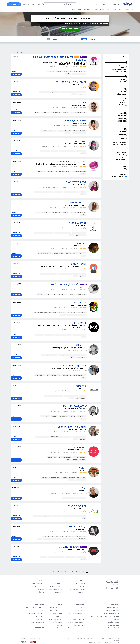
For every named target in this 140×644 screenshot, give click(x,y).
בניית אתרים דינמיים (81, 151)
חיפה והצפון (122, 156)
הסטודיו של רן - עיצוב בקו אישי (71, 82)
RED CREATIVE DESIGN (66, 547)
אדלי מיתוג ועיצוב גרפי (76, 121)
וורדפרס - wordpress (111, 613)
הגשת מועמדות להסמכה (36, 595)
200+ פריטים (122, 135)
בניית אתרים (115, 605)
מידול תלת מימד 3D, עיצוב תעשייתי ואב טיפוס (53, 536)
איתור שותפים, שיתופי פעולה (79, 172)
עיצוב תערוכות (82, 94)
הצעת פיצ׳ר (82, 592)
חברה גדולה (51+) (120, 71)
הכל (124, 88)
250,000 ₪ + (121, 119)
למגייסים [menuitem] (96, 4)
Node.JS (59, 631)
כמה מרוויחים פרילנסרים (78, 589)
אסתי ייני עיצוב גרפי (77, 506)
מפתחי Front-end (56, 610)
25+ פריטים (122, 130)
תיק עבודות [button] (124, 126)
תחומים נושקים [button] (123, 174)
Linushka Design (77, 264)
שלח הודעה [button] (16, 74)
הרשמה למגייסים (57, 583)
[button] (116, 57)
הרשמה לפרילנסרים (38, 583)
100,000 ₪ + (122, 117)
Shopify (72, 294)
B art (84, 488)
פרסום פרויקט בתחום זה (70, 29)
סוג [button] (126, 62)
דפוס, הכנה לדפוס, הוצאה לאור (64, 71)
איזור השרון (122, 154)
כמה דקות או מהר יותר (119, 146)
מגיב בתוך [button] (124, 139)
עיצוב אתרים (51, 71)
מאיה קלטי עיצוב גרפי (76, 182)
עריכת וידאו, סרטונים (79, 625)
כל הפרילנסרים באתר (55, 589)
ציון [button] (126, 99)
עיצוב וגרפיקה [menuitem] (118, 10)
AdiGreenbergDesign (75, 366)
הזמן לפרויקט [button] (16, 71)
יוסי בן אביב (81, 102)
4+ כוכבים (122, 104)
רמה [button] (126, 76)
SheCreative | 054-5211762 (72, 162)
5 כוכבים (123, 106)
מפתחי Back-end (56, 608)
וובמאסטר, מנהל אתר (112, 625)
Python (59, 628)
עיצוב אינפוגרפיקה (81, 92)
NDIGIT (83, 468)
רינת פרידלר (80, 141)
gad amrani (80, 303)
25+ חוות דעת (121, 93)
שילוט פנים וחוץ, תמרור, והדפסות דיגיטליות (50, 92)
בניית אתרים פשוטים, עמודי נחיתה (78, 113)
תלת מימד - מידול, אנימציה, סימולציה (66, 312)
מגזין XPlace (81, 586)
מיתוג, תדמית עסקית (81, 557)
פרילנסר (123, 64)
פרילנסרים (88, 39)
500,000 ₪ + (121, 120)
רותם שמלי (81, 243)
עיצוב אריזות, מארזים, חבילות (79, 74)
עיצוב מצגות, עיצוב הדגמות (79, 131)
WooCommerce (113, 622)
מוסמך (124, 78)
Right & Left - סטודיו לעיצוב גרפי (62, 284)
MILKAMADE (80, 323)
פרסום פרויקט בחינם (56, 586)
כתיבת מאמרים (39, 619)
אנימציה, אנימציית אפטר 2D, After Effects (45, 312)
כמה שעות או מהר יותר (119, 144)
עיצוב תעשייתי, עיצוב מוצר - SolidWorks (61, 437)
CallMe (123, 80)
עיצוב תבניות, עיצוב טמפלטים (79, 133)
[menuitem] (39, 4)
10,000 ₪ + (122, 114)
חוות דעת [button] (125, 86)
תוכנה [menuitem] (109, 10)
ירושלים (123, 158)
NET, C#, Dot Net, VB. (54, 619)
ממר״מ (124, 168)
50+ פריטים (122, 131)
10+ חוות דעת (122, 91)
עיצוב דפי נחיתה (58, 192)
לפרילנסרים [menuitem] (105, 4)
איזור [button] (126, 150)
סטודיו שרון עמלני (78, 223)
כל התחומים (104, 24)
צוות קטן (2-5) (121, 66)
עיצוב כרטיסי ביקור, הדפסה (79, 71)
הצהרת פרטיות (25, 639)
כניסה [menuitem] (34, 4)
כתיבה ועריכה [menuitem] (99, 10)
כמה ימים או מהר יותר (119, 143)
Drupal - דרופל (114, 628)
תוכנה (60, 605)
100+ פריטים (122, 133)
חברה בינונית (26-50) (119, 70)
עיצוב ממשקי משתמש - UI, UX (45, 253)
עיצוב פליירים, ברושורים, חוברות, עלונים (44, 192)
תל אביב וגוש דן (121, 152)
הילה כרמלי (81, 386)
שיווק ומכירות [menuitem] (88, 10)
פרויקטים (52, 39)
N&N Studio (80, 345)
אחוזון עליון (122, 82)
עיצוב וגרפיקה (94, 24)
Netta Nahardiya (78, 526)
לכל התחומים (40, 628)
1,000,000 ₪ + (121, 122)
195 (58, 571)
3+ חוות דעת (122, 90)
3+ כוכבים (123, 103)
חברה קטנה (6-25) (120, 68)
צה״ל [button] (126, 164)
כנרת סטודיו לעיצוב (77, 202)
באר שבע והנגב (121, 160)
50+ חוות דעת (121, 95)
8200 (124, 166)
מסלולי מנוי (41, 589)
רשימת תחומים (81, 583)
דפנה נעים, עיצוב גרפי (76, 447)
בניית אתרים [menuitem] (129, 10)
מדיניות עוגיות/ (34, 639)
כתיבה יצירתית (39, 616)
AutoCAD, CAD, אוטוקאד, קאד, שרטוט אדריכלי (74, 539)
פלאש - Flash (46, 113)
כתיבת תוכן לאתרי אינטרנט (35, 613)
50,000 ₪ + (122, 115)
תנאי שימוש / (42, 639)
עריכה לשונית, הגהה (38, 622)
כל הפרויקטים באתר (38, 586)
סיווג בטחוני (122, 170)
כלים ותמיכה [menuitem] (115, 4)
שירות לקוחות (81, 595)
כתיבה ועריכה (40, 605)
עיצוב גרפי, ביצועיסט (81, 235)
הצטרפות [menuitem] (26, 4)
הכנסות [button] (125, 110)
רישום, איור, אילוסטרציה (119, 177)
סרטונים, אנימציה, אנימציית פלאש (63, 233)
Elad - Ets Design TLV (75, 406)
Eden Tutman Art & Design (72, 427)
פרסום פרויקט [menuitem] (14, 4)
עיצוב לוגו (82, 608)
